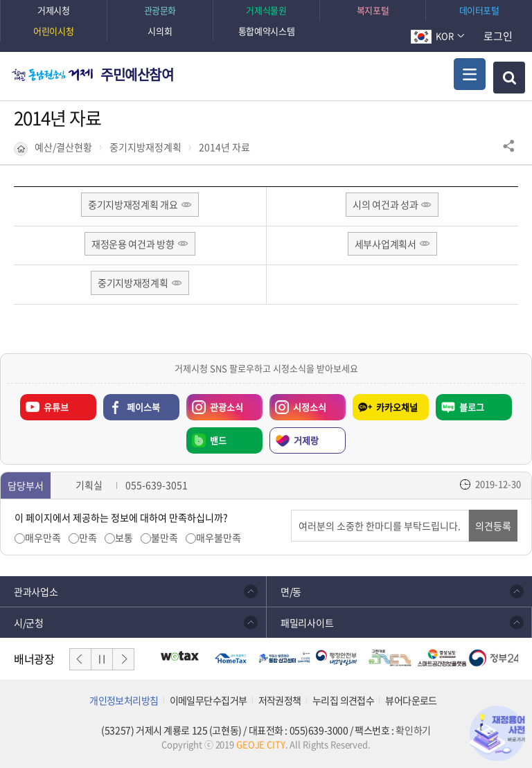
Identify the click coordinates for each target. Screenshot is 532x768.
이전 (80, 659)
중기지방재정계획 (145, 147)
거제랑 (306, 440)
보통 (124, 538)
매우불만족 (219, 538)
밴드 (218, 440)
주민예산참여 (137, 74)
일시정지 (102, 659)
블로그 (472, 407)
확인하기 (413, 730)
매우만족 (43, 538)
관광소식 (227, 407)
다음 (123, 659)
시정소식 (310, 407)
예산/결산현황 (63, 147)
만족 (88, 538)
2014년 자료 (224, 147)
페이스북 (143, 407)
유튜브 (56, 407)
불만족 (165, 538)
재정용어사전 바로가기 (497, 733)
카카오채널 (397, 407)
